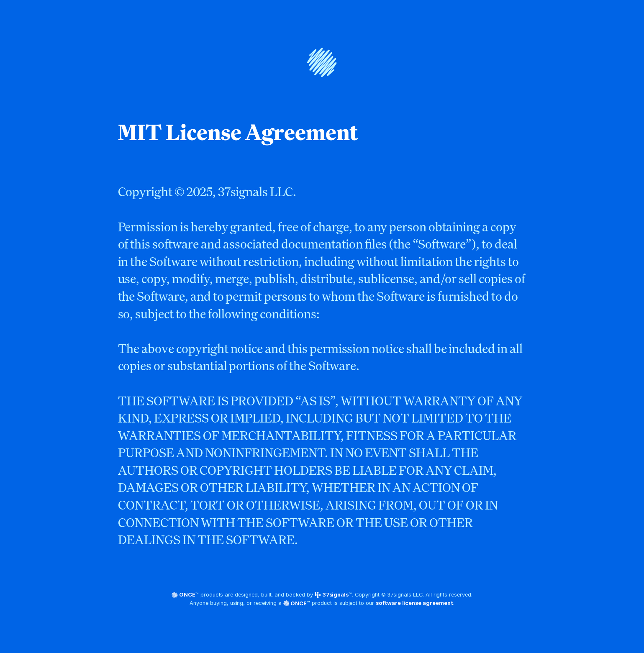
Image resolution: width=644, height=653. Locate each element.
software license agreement (414, 603)
